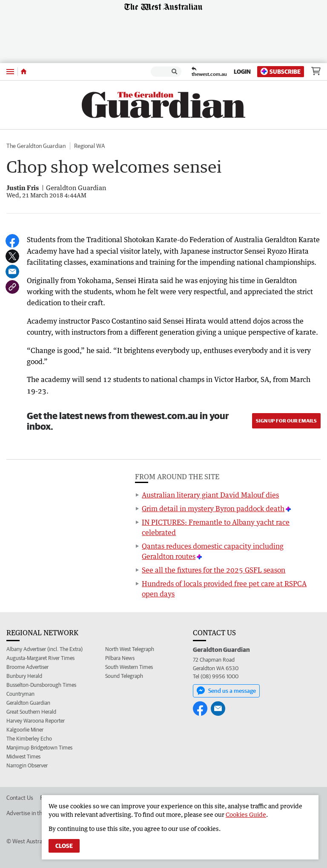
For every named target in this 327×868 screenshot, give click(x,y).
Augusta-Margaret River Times (40, 658)
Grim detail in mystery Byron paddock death (213, 509)
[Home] (24, 72)
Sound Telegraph (124, 676)
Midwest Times (23, 757)
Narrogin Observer (27, 765)
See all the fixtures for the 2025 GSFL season (214, 570)
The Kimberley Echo (29, 739)
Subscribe (281, 71)
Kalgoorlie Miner (25, 730)
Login (242, 72)
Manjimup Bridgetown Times (39, 748)
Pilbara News (120, 658)
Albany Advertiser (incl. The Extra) (44, 649)
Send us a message (226, 691)
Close (64, 846)
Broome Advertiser (27, 667)
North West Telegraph (130, 649)
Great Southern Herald (31, 712)
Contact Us (20, 798)
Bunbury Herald (24, 676)
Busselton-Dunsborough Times (41, 685)
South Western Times (129, 667)
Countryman (20, 694)
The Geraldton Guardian (36, 146)
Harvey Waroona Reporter (36, 721)
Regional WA (89, 146)
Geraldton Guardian (28, 703)
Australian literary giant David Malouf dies (210, 495)
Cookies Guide (246, 814)
